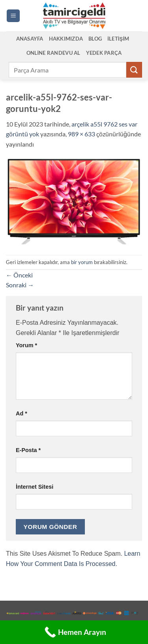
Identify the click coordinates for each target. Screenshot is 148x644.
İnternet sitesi (35, 487)
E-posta (28, 450)
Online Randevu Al (53, 53)
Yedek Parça (104, 53)
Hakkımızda (66, 39)
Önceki (19, 275)
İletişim (118, 39)
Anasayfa (30, 39)
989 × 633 (81, 134)
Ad (22, 413)
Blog (95, 39)
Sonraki (20, 285)
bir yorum (82, 262)
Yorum (26, 345)
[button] (13, 16)
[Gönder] (134, 70)
